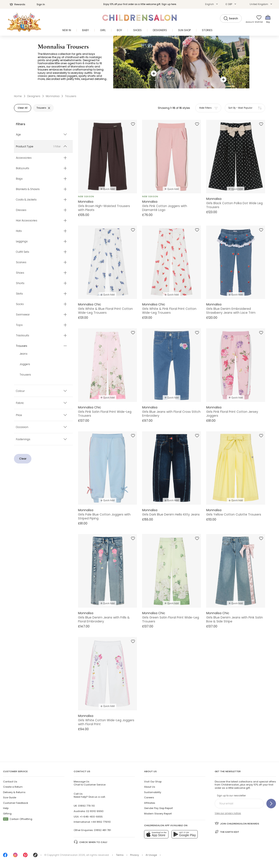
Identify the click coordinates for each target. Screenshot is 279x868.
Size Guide (10, 797)
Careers (149, 797)
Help (6, 808)
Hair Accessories (27, 221)
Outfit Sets (23, 252)
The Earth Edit (227, 832)
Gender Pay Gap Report (158, 808)
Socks (20, 304)
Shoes (20, 273)
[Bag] (268, 19)
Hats (19, 231)
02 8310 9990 (95, 811)
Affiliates (150, 803)
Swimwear (23, 315)
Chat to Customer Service (90, 783)
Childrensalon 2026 (72, 855)
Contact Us (10, 782)
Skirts (19, 294)
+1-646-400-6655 (91, 817)
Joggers (25, 364)
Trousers (25, 375)
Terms (120, 855)
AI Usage (151, 855)
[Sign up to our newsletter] (271, 804)
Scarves (21, 262)
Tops (19, 325)
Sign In (38, 4)
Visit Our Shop (153, 782)
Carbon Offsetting (18, 819)
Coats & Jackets (26, 200)
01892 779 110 (86, 806)
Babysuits (23, 168)
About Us (150, 787)
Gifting (7, 814)
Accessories (24, 158)
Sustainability (153, 792)
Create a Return (13, 787)
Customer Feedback (16, 803)
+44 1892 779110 (101, 822)
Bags (19, 179)
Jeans (24, 354)
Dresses (21, 210)
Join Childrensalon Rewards (237, 823)
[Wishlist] (258, 19)
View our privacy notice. (228, 813)
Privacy (134, 855)
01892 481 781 (102, 830)
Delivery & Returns (14, 792)
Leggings (22, 241)
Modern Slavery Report (158, 814)
